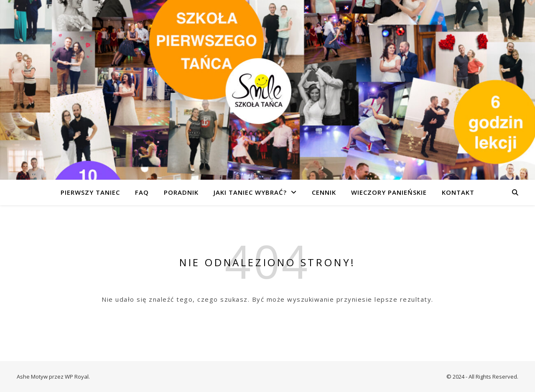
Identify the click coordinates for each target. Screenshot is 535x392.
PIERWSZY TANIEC (90, 192)
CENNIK (324, 192)
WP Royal (77, 377)
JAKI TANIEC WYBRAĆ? (250, 192)
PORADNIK (181, 192)
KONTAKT (458, 192)
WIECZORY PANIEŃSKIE (389, 192)
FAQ (142, 192)
